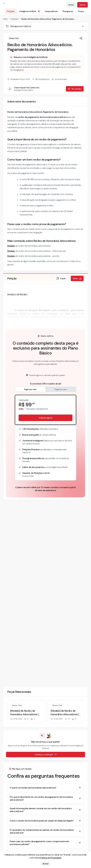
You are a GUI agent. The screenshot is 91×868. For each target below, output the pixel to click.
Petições (11, 11)
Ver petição (75, 89)
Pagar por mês (30, 389)
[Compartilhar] (81, 38)
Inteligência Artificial (30, 11)
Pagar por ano (61, 389)
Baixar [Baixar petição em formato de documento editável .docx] (77, 278)
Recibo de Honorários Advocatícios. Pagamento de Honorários (48, 19)
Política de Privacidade (51, 858)
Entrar (71, 5)
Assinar (83, 5)
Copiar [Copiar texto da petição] (61, 278)
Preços (81, 11)
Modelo (11, 246)
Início (5, 19)
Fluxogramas (68, 11)
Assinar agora (45, 418)
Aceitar (46, 864)
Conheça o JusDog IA (46, 755)
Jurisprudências (51, 11)
